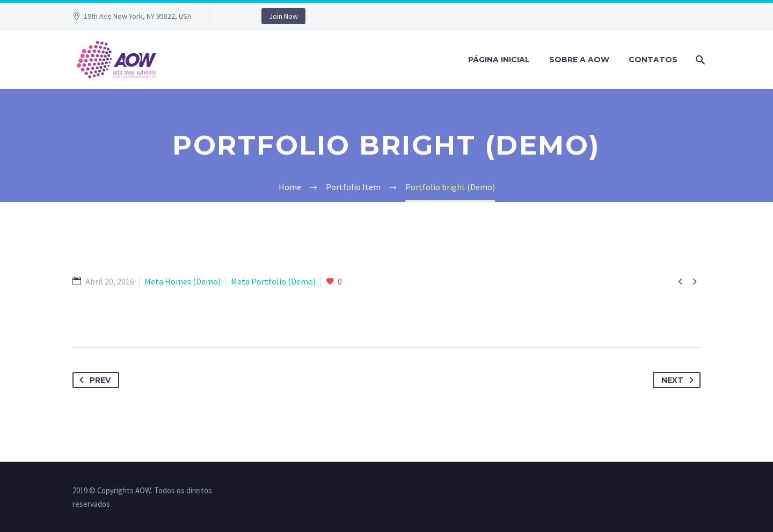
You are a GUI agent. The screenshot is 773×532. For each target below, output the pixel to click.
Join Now (283, 16)
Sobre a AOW (579, 60)
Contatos (653, 60)
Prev (93, 380)
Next (680, 380)
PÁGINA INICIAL (499, 60)
